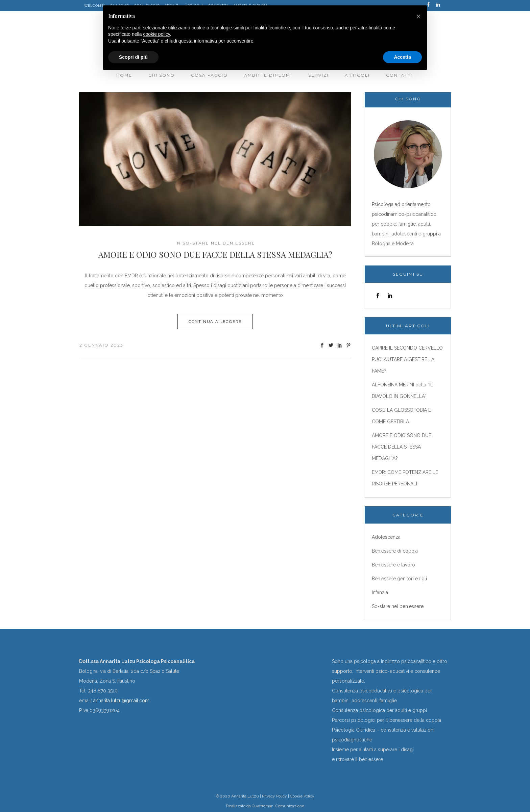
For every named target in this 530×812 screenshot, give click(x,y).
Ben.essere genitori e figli (399, 579)
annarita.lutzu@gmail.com (121, 701)
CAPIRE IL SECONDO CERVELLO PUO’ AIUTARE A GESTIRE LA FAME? (407, 359)
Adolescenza (386, 537)
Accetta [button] (402, 57)
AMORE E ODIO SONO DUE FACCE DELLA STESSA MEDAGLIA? (215, 254)
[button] (418, 16)
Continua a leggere (215, 322)
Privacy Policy (274, 796)
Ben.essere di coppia (395, 551)
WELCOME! (95, 6)
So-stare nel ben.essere (219, 243)
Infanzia (380, 592)
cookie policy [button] (157, 34)
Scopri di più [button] (133, 57)
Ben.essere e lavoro (393, 565)
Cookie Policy (302, 796)
